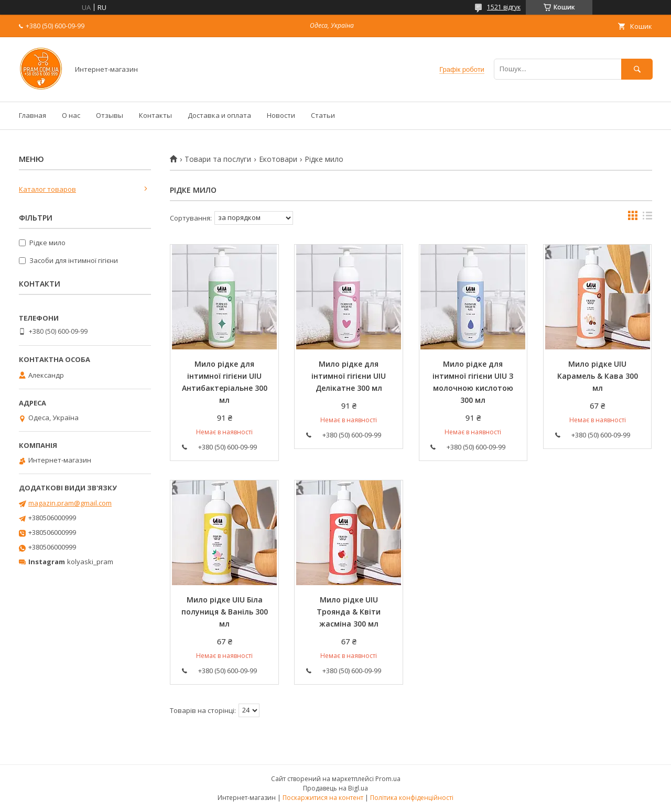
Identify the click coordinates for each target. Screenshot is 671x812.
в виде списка (647, 218)
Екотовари (278, 159)
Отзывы (110, 115)
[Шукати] (637, 69)
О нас (71, 115)
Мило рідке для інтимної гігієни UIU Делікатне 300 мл (349, 376)
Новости (281, 115)
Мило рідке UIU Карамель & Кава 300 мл (598, 376)
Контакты (155, 115)
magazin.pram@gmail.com (70, 503)
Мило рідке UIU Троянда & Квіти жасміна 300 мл (349, 612)
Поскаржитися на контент (323, 798)
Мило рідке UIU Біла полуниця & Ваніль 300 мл (225, 612)
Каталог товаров (47, 189)
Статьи (323, 115)
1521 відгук (504, 7)
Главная (33, 115)
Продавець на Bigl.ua (335, 788)
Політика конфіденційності (412, 798)
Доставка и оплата (219, 115)
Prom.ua (388, 779)
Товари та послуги (218, 159)
